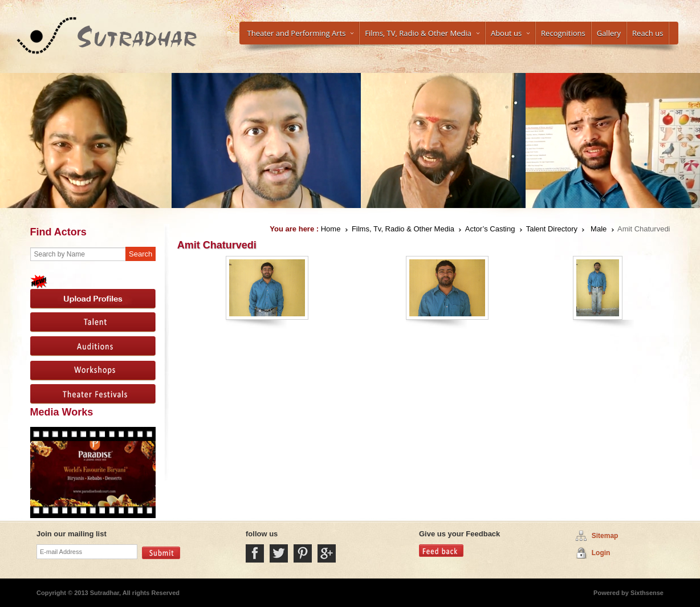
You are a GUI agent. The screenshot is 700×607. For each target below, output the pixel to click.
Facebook (255, 553)
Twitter (279, 553)
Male (599, 229)
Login (601, 553)
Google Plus (327, 553)
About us (510, 33)
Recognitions (563, 33)
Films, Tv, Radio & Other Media (403, 229)
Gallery (609, 33)
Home (331, 229)
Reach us (648, 33)
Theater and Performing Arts (301, 33)
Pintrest (303, 553)
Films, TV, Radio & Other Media (422, 33)
